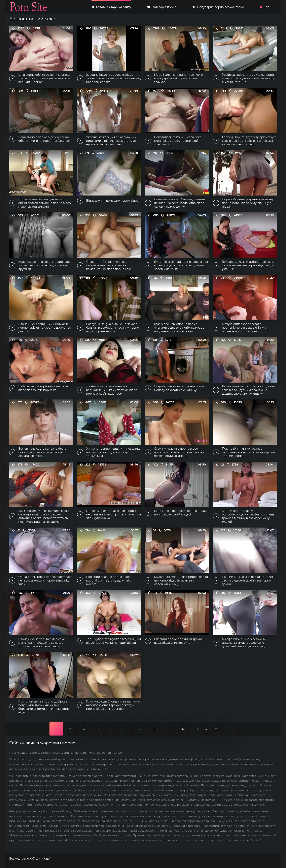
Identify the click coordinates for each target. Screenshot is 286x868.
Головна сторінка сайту (111, 7)
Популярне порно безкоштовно (218, 7)
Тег (264, 7)
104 (215, 729)
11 (197, 729)
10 (183, 729)
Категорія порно (162, 7)
